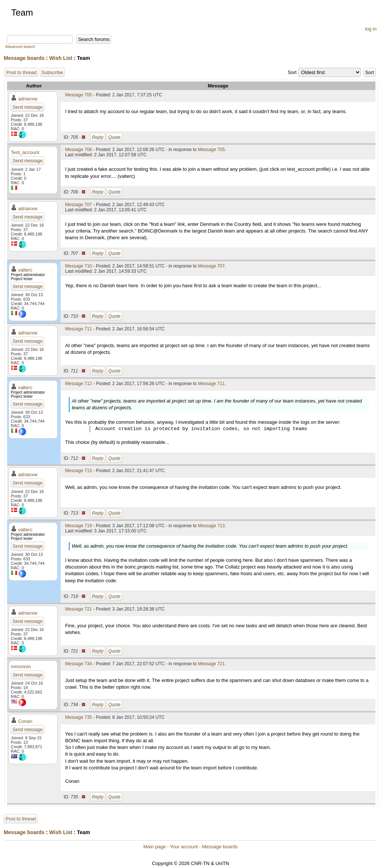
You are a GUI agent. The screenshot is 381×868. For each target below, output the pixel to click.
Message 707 (79, 205)
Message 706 (79, 150)
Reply (98, 137)
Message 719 (79, 526)
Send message (28, 107)
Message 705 (79, 95)
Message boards (24, 58)
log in (371, 29)
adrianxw (28, 99)
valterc (25, 270)
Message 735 (79, 717)
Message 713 (79, 471)
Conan (25, 721)
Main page (155, 847)
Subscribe (52, 72)
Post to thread (21, 72)
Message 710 (79, 266)
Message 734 (79, 664)
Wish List (61, 58)
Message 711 (79, 329)
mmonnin (21, 667)
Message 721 (79, 609)
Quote (114, 137)
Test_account (25, 152)
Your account (184, 847)
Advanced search (20, 47)
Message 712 (79, 384)
